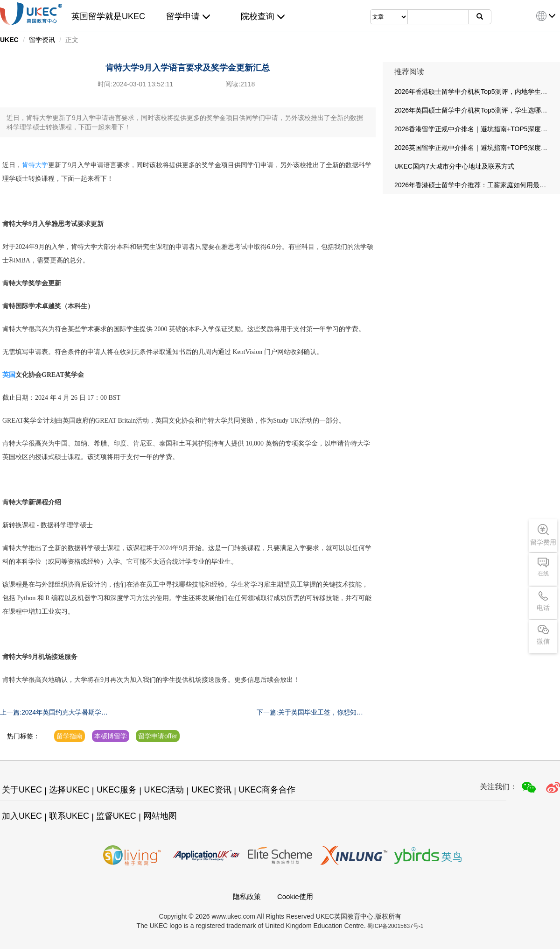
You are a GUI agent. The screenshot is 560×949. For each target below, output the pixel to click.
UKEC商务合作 (267, 790)
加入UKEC (22, 816)
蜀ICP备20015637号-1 (395, 926)
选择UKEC (69, 790)
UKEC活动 (164, 790)
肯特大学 (35, 165)
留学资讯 (42, 40)
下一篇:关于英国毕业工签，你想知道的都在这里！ (310, 713)
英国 (9, 375)
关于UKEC (22, 790)
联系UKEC (69, 816)
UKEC (9, 40)
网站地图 (160, 816)
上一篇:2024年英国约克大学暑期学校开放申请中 (54, 713)
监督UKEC (116, 816)
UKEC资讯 (211, 790)
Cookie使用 (295, 896)
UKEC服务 (117, 790)
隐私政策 (247, 896)
